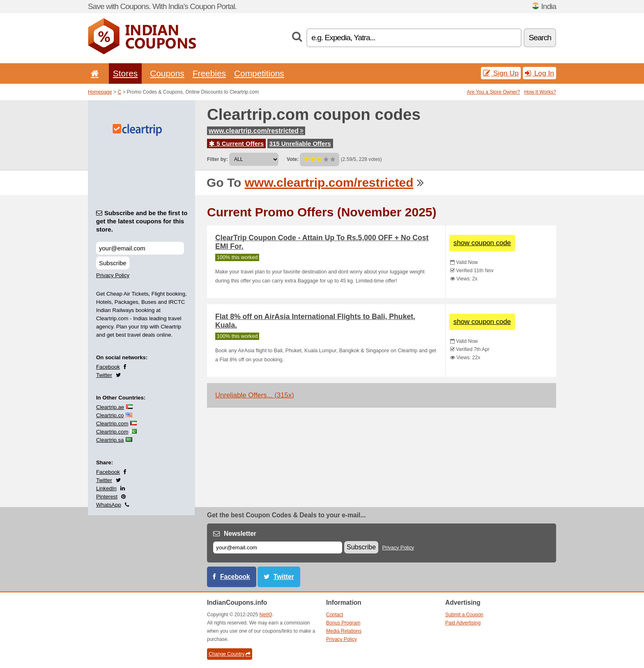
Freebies (209, 73)
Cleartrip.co (110, 415)
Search (540, 38)
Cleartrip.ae (110, 407)
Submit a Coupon (464, 615)
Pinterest (107, 497)
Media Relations (344, 631)
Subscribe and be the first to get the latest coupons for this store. (142, 221)
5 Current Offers (236, 143)
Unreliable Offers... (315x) (255, 395)
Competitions (259, 73)
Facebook (108, 367)
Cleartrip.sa (110, 440)
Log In (539, 73)
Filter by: (217, 159)
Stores (125, 73)
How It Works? (540, 92)
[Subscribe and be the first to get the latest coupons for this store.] (140, 248)
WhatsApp (109, 505)
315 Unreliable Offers (300, 143)
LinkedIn (106, 488)
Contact (335, 615)
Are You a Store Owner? (493, 92)
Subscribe (113, 263)
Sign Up (501, 73)
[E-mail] (278, 547)
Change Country (230, 654)
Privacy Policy (113, 275)
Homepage (100, 92)
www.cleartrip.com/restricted (256, 131)
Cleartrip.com (112, 424)
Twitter (104, 375)
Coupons (167, 73)
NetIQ (266, 615)
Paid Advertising (463, 623)
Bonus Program (343, 623)
